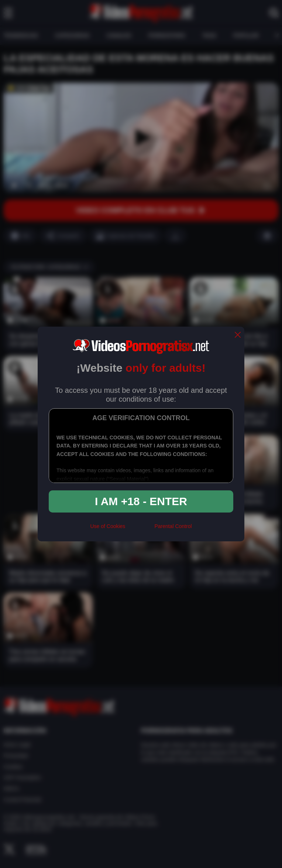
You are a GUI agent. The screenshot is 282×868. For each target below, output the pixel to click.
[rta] (140, 529)
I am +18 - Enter (141, 501)
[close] (238, 335)
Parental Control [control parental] (173, 526)
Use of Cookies (108, 526)
